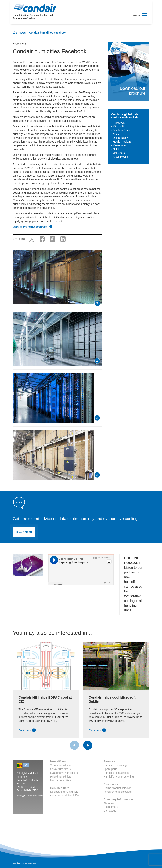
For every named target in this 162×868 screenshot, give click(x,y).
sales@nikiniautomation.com (31, 796)
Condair (35, 8)
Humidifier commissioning (119, 777)
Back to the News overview (33, 227)
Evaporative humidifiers (64, 773)
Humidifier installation (116, 773)
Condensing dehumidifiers (66, 796)
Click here (24, 532)
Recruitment (111, 807)
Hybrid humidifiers (61, 777)
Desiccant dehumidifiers (64, 792)
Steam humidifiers (61, 765)
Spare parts (110, 769)
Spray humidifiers (60, 769)
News (22, 33)
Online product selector (117, 788)
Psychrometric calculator (118, 792)
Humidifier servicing (115, 765)
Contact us (110, 811)
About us (109, 803)
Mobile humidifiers (61, 780)
